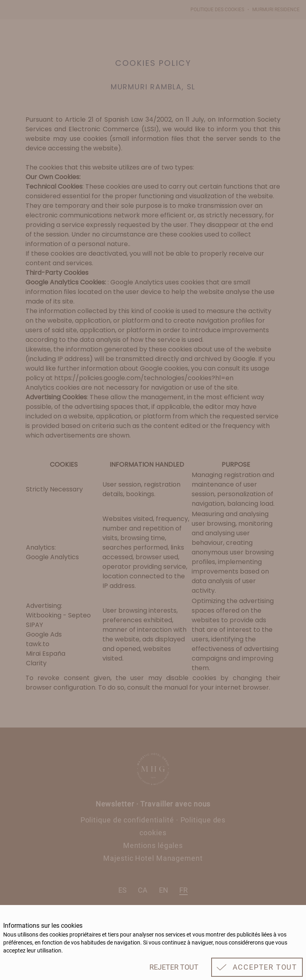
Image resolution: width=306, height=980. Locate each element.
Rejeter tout (174, 967)
